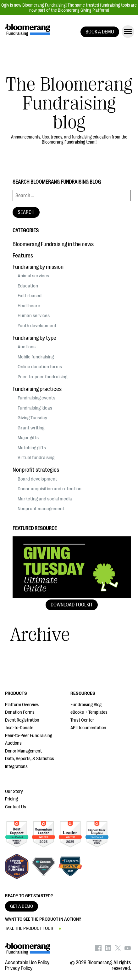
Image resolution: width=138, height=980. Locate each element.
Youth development (37, 326)
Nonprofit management (41, 509)
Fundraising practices (37, 389)
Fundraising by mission (38, 267)
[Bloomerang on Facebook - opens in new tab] (98, 950)
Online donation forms (40, 367)
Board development (37, 479)
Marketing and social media (45, 499)
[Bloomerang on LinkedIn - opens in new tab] (108, 950)
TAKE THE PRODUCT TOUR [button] (29, 928)
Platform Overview (22, 705)
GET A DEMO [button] (22, 906)
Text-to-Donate (19, 728)
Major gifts (28, 438)
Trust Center (82, 720)
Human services (34, 316)
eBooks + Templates (89, 712)
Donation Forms (20, 712)
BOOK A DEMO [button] (100, 32)
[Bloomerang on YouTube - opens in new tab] (128, 950)
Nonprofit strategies (36, 470)
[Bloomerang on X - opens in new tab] (118, 950)
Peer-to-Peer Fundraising (29, 736)
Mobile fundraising (36, 357)
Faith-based (30, 296)
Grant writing (31, 428)
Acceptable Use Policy (27, 963)
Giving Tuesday (32, 418)
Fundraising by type (34, 338)
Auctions (27, 347)
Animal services (33, 276)
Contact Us (16, 807)
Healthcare (29, 306)
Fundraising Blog (86, 705)
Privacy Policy (19, 968)
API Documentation (88, 728)
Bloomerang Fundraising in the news (53, 244)
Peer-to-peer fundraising (42, 377)
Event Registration (22, 720)
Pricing (11, 799)
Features (23, 256)
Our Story (14, 791)
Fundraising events (36, 398)
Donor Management (23, 751)
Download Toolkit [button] (72, 605)
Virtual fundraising (36, 458)
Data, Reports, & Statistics (30, 759)
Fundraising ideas (35, 408)
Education (28, 286)
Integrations (16, 767)
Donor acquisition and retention (50, 489)
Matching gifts (32, 448)
